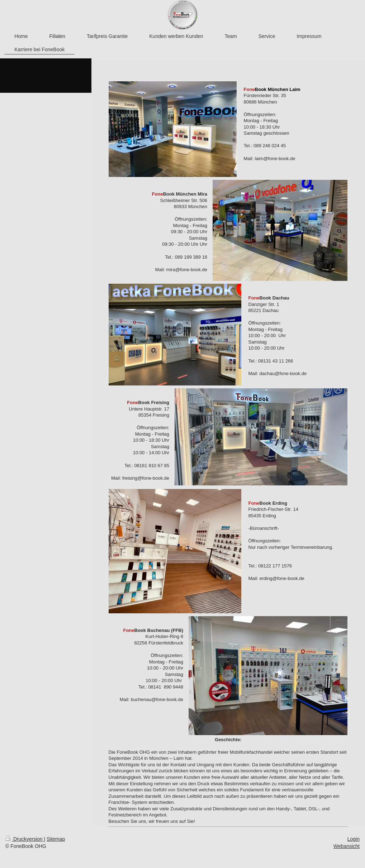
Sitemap (56, 839)
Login (354, 839)
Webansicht (347, 846)
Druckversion (25, 839)
